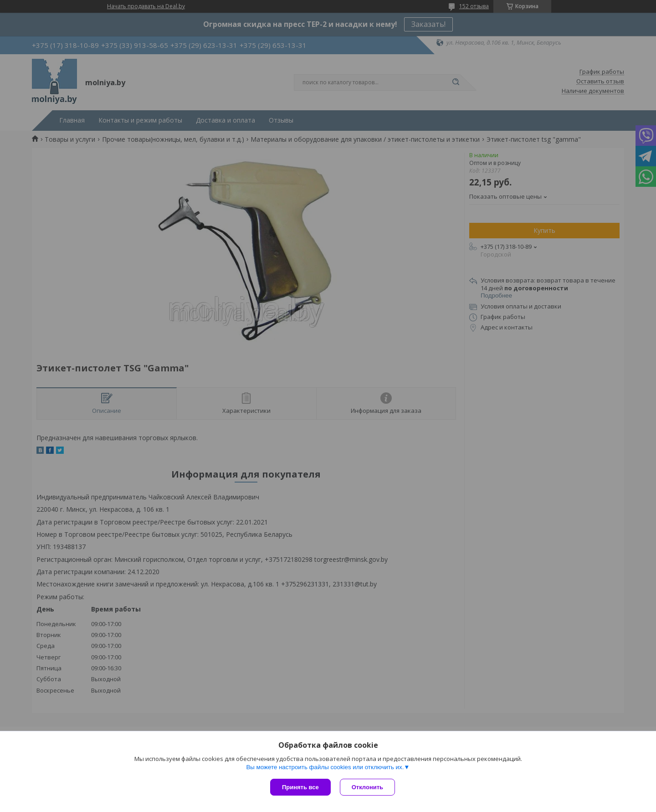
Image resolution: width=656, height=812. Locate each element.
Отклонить (367, 787)
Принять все (300, 787)
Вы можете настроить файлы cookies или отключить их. (325, 767)
